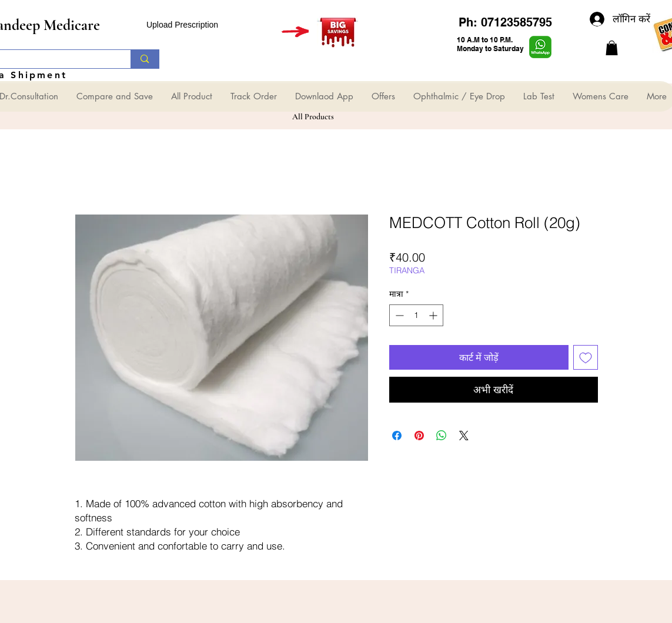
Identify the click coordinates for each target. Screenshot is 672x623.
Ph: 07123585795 (505, 22)
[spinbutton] (416, 315)
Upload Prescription (182, 25)
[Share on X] (464, 436)
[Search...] (144, 59)
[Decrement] (398, 315)
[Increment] (434, 315)
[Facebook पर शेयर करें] (397, 436)
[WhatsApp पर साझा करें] (442, 436)
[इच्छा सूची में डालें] (586, 357)
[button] (612, 48)
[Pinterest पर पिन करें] (419, 436)
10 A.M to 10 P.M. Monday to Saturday (490, 44)
